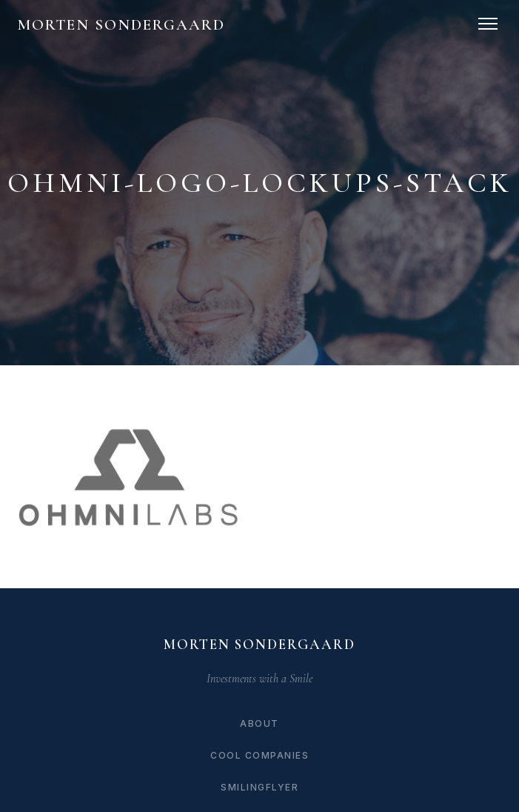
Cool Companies (259, 755)
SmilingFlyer (259, 787)
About (259, 723)
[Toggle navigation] (488, 24)
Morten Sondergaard (121, 25)
